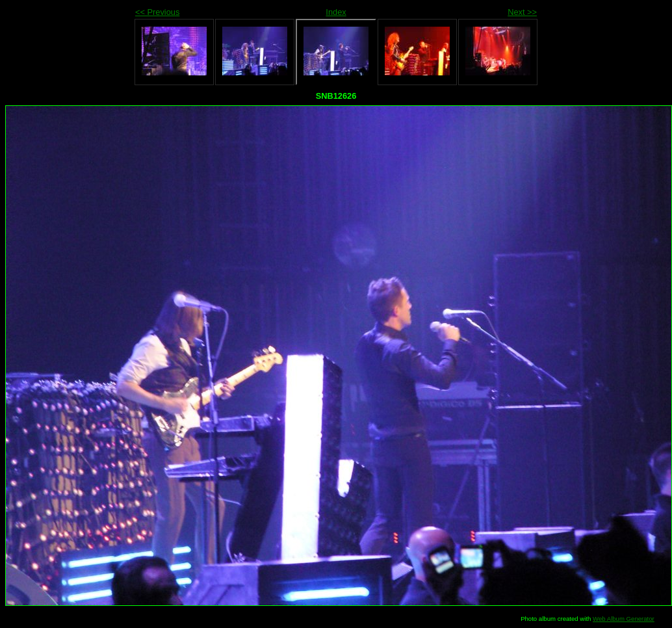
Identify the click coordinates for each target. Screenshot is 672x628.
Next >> (522, 12)
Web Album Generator (624, 619)
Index (336, 12)
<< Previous (157, 12)
